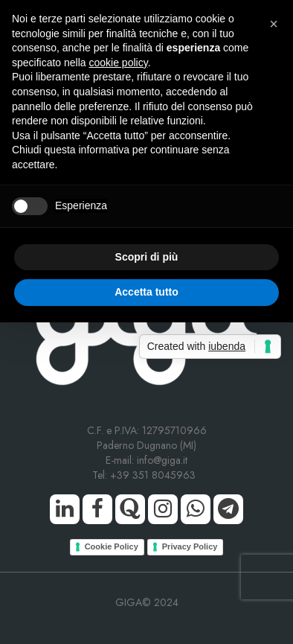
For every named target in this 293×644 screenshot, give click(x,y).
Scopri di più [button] (147, 257)
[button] (274, 24)
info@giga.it (162, 460)
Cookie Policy (112, 546)
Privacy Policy (190, 546)
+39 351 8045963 (156, 475)
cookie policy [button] (119, 63)
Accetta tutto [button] (146, 292)
